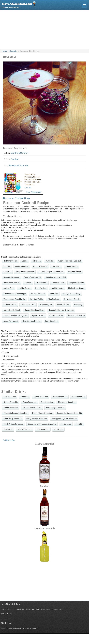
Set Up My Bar (9, 440)
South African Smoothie (13, 424)
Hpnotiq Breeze (38, 315)
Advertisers (4, 619)
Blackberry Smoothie (67, 402)
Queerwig (78, 305)
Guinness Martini (28, 305)
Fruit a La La (66, 424)
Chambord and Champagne (15, 294)
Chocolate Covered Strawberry (61, 310)
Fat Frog (7, 266)
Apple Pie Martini (11, 321)
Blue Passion (41, 288)
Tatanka (28, 283)
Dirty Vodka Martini (12, 283)
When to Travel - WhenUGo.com (35, 609)
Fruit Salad (8, 429)
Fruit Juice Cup (43, 429)
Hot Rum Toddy (36, 299)
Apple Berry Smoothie (12, 418)
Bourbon (15, 159)
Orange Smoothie (11, 402)
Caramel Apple (58, 283)
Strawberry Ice (46, 305)
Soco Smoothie (47, 402)
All (10, 619)
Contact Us (11, 609)
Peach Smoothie (29, 402)
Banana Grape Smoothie (42, 413)
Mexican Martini (75, 272)
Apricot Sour (9, 288)
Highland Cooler (10, 261)
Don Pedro (56, 266)
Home (4, 51)
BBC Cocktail (42, 283)
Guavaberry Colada (11, 277)
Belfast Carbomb (38, 294)
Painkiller (49, 261)
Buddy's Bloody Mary (71, 294)
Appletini (7, 272)
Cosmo (25, 261)
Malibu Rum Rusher (76, 288)
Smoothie (25, 397)
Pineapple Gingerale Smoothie (64, 418)
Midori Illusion (63, 305)
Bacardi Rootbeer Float (34, 310)
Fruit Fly (79, 424)
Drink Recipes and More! (20, 4)
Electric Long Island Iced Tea (51, 272)
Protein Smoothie (60, 397)
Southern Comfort (20, 153)
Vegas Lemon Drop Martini (14, 299)
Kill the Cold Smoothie (32, 408)
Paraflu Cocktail (56, 315)
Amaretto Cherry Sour (25, 272)
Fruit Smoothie (52, 321)
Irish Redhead (54, 299)
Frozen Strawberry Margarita (15, 315)
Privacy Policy (20, 609)
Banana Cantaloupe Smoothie (69, 413)
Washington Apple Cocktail (70, 261)
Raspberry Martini (76, 283)
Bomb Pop (54, 294)
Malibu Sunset (25, 288)
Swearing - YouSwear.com (54, 609)
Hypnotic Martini (40, 266)
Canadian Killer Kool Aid (56, 277)
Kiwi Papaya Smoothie (55, 408)
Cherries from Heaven (31, 321)
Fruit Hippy (58, 429)
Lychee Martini (71, 266)
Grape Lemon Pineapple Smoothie (42, 424)
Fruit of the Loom (24, 429)
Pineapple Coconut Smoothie (15, 413)
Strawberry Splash (72, 299)
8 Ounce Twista (10, 305)
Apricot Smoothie (41, 397)
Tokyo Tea (36, 261)
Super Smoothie (78, 397)
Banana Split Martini (76, 315)
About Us (3, 609)
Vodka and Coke (22, 266)
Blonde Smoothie (11, 408)
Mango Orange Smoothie (37, 418)
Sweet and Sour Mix (18, 165)
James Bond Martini (32, 277)
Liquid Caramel (57, 288)
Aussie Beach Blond (12, 310)
